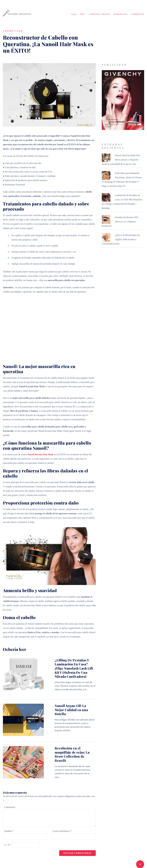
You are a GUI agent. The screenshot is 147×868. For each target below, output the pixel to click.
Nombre (9, 819)
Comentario (10, 795)
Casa (74, 14)
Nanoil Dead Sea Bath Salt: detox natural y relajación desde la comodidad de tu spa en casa (121, 160)
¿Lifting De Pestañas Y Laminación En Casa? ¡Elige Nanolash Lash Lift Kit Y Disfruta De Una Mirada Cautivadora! (69, 667)
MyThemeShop (105, 861)
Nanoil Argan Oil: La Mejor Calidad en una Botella (65, 704)
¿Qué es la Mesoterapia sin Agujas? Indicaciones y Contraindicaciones (121, 240)
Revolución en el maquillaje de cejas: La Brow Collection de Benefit (68, 746)
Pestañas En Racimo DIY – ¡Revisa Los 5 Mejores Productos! (121, 222)
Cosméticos (137, 14)
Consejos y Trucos (99, 14)
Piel (83, 14)
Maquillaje (120, 14)
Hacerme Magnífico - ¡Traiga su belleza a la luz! (55, 861)
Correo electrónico (62, 819)
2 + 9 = (8, 833)
